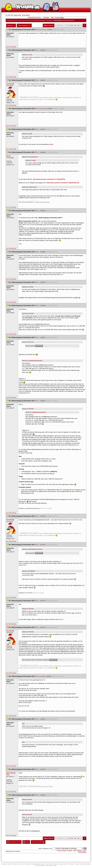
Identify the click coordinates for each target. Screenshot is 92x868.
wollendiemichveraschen (35, 361)
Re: (38, 50)
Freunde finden (53, 864)
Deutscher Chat (6, 864)
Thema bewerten (24, 25)
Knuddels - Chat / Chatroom (75, 851)
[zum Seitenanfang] (11, 47)
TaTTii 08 (31, 314)
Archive (29, 20)
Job (55, 865)
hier (52, 144)
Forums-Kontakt (61, 851)
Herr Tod (31, 342)
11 (78, 25)
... (64, 25)
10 (75, 25)
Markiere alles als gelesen (13, 851)
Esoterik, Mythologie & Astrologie (43, 20)
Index (26, 842)
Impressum (49, 865)
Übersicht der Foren (34, 18)
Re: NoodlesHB (41, 676)
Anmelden (26, 15)
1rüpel (30, 55)
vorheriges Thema (14, 842)
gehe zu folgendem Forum (45, 848)
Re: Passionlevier (41, 30)
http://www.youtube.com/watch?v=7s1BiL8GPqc (49, 179)
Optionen (11, 25)
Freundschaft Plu (64, 864)
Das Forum (23, 20)
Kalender (46, 18)
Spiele (72, 864)
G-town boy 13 (33, 187)
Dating (77, 864)
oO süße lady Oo (33, 157)
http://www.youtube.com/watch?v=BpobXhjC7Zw (63, 183)
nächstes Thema (38, 842)
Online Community (85, 864)
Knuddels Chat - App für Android (21, 864)
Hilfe (52, 18)
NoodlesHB (32, 571)
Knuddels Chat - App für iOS (39, 864)
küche (30, 799)
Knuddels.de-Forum (12, 20)
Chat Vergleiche (40, 865)
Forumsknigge (59, 18)
